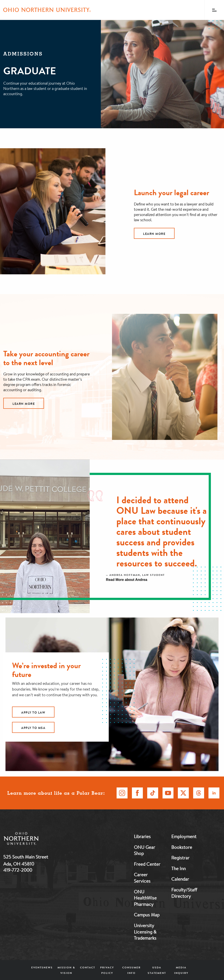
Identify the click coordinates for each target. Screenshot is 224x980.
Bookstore (182, 847)
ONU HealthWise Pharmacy (145, 898)
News (48, 967)
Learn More (154, 234)
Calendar (180, 879)
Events (37, 967)
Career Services (142, 878)
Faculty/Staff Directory (184, 893)
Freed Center (147, 864)
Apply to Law (33, 712)
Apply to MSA (33, 728)
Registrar (180, 858)
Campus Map (147, 915)
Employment (184, 836)
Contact (88, 967)
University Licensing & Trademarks (145, 932)
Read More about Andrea (127, 580)
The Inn (178, 868)
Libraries (142, 836)
